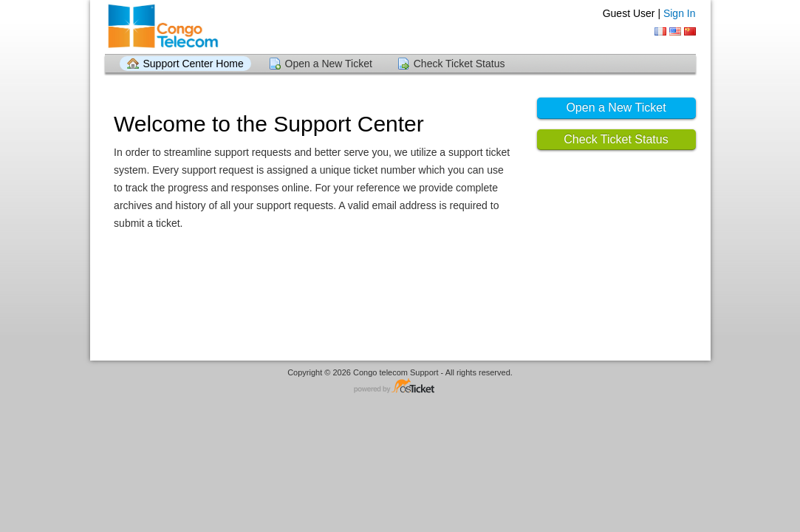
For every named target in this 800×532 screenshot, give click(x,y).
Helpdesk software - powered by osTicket (400, 387)
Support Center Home (194, 64)
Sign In (680, 13)
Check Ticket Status (459, 64)
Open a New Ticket (329, 64)
